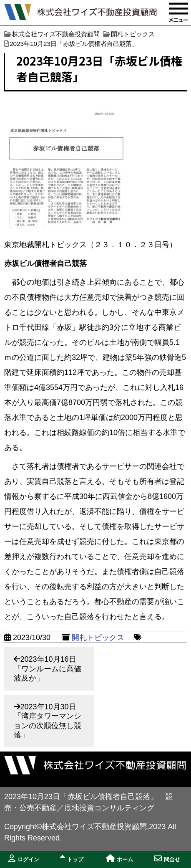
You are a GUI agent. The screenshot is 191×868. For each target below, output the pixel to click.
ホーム (119, 859)
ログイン (24, 859)
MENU (178, 13)
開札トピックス (98, 638)
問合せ (167, 859)
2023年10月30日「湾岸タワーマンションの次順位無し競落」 (48, 721)
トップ (72, 859)
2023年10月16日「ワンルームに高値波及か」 (48, 669)
